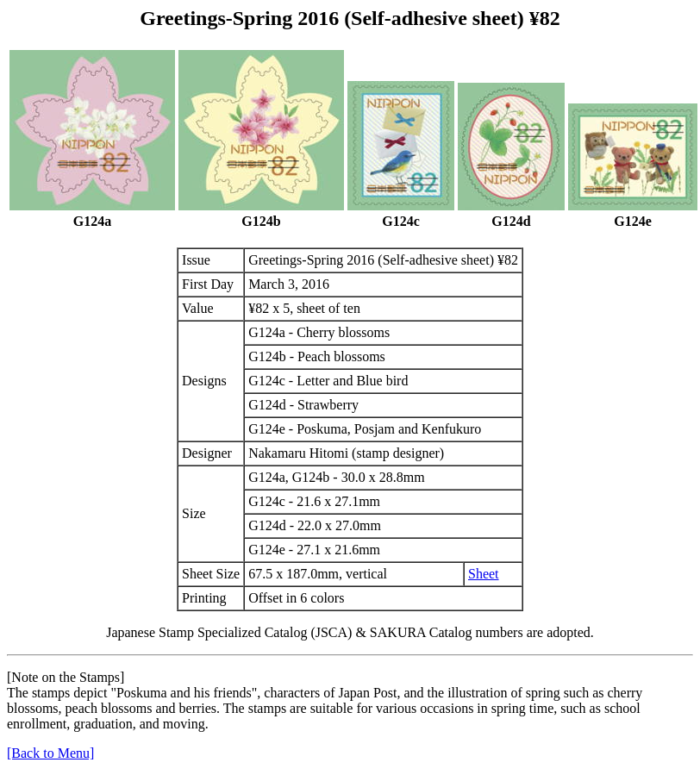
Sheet (484, 574)
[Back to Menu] (50, 753)
